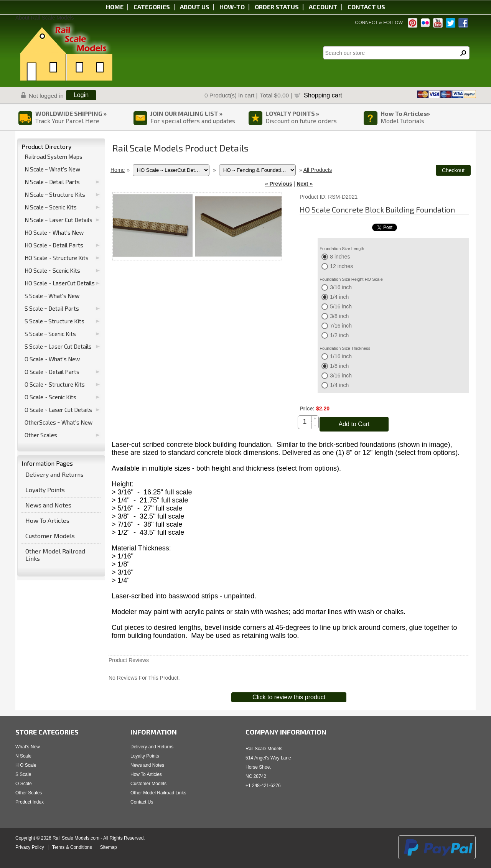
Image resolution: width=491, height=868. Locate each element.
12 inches (341, 266)
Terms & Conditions (72, 847)
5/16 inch (341, 306)
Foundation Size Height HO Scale (351, 279)
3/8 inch (339, 316)
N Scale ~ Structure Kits (55, 194)
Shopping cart (323, 95)
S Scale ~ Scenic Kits (50, 334)
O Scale (24, 784)
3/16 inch (341, 287)
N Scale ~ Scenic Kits (51, 207)
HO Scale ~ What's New (54, 232)
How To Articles (47, 520)
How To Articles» (405, 113)
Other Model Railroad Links (55, 555)
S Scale (23, 774)
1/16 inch (341, 356)
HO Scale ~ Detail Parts (54, 245)
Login (81, 95)
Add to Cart (354, 424)
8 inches (340, 257)
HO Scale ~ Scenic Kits (52, 270)
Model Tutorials (402, 121)
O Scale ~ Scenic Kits (50, 397)
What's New (28, 747)
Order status (277, 7)
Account (323, 7)
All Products (318, 170)
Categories (152, 7)
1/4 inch (339, 297)
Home (115, 7)
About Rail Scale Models (45, 18)
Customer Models (50, 536)
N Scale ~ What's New (52, 169)
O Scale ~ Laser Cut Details (58, 410)
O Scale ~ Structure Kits (55, 384)
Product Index (30, 802)
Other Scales (41, 435)
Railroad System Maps (54, 156)
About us (195, 7)
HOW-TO (232, 7)
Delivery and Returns (54, 474)
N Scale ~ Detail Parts (52, 182)
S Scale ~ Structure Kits (54, 321)
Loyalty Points (45, 490)
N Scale (23, 756)
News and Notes (48, 505)
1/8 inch (339, 366)
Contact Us (142, 802)
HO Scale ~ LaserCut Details (60, 283)
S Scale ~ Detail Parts (52, 308)
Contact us (366, 7)
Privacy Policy (30, 847)
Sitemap (109, 847)
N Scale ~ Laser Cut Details (58, 220)
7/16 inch (341, 326)
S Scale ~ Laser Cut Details (58, 346)
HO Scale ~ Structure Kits (57, 258)
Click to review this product (289, 697)
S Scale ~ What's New (52, 296)
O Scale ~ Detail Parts (52, 372)
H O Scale (26, 765)
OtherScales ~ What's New (58, 422)
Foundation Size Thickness (345, 348)
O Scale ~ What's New (52, 359)
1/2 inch (339, 335)
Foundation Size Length (342, 249)
